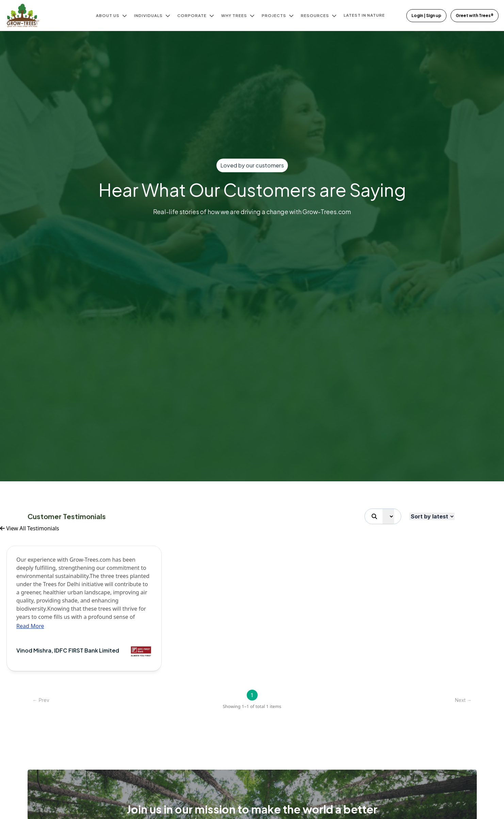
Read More (30, 626)
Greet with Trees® (475, 15)
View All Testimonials (30, 528)
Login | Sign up (426, 15)
